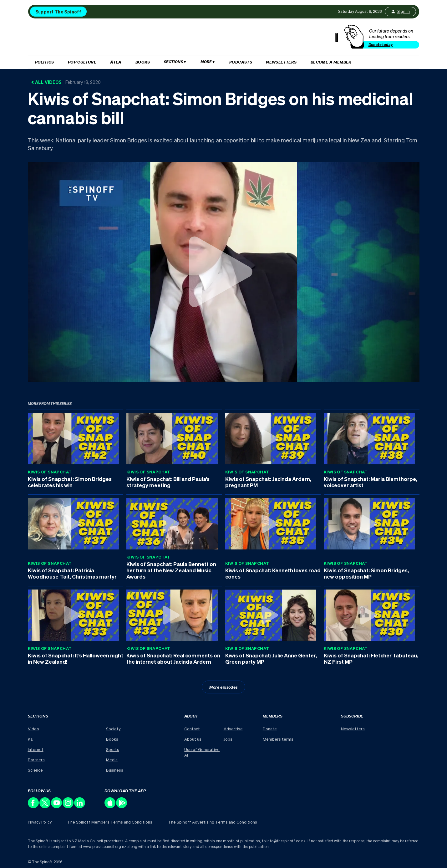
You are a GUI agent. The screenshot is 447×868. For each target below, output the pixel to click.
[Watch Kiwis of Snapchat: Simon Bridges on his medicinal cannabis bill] (223, 272)
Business (115, 770)
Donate (270, 729)
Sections (173, 62)
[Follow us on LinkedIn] (80, 807)
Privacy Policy (40, 822)
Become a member (331, 62)
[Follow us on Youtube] (57, 807)
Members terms (278, 739)
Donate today (381, 45)
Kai (31, 739)
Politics (45, 62)
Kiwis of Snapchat (50, 472)
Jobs (228, 739)
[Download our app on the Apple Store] (110, 807)
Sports (113, 749)
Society (113, 729)
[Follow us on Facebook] (34, 807)
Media (112, 760)
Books (143, 62)
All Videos (66, 82)
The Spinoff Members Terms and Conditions (110, 822)
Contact (192, 729)
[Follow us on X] (45, 807)
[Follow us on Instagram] (68, 807)
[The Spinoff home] (185, 38)
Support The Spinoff (58, 12)
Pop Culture (82, 62)
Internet (36, 749)
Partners (36, 760)
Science (35, 770)
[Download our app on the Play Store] (122, 807)
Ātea (116, 62)
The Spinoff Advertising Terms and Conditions (213, 822)
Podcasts (241, 62)
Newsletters (281, 62)
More (206, 62)
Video (33, 729)
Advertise (233, 729)
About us (193, 739)
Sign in (400, 12)
